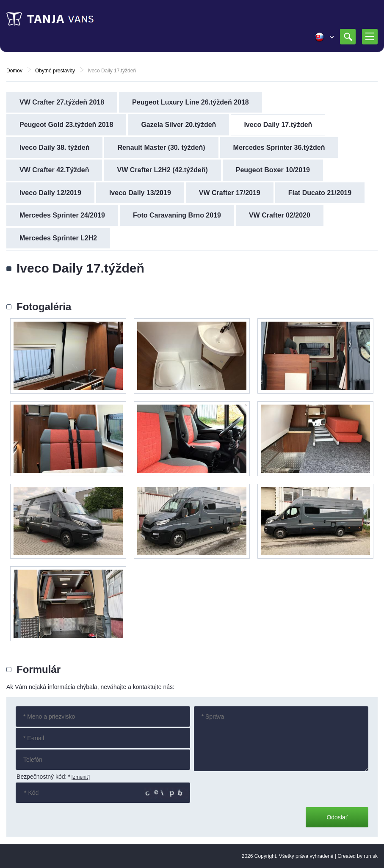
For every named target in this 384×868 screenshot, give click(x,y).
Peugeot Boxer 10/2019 (273, 170)
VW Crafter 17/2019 (230, 193)
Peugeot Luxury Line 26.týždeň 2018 (191, 102)
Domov (14, 71)
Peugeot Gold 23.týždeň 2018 (66, 125)
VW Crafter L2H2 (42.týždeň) (162, 170)
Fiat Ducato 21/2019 (320, 193)
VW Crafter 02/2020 (280, 215)
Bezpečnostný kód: (43, 777)
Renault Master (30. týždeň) (161, 147)
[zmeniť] (81, 777)
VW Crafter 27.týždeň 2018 (62, 102)
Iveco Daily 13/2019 (140, 193)
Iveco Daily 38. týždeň (54, 147)
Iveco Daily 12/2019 (50, 193)
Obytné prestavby (55, 71)
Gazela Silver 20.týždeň (178, 125)
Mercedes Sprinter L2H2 (58, 238)
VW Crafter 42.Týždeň (54, 170)
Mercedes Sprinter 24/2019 (62, 215)
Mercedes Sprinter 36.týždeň (279, 147)
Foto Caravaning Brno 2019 (177, 215)
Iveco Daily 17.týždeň (278, 125)
